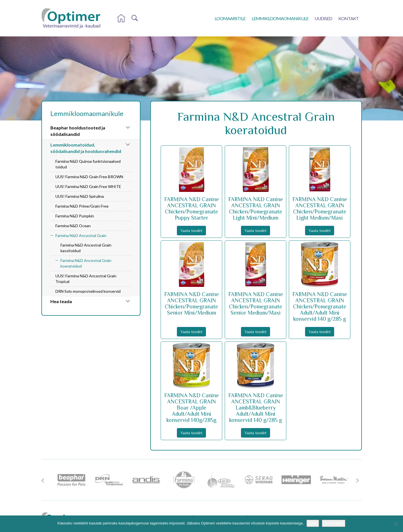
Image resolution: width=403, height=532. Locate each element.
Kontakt (349, 18)
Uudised (323, 18)
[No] (396, 524)
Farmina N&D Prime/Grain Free (82, 206)
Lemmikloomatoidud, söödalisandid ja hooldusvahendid (86, 148)
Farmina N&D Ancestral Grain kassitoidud (86, 248)
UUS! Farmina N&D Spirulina (80, 196)
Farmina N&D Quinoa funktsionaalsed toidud (88, 164)
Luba (313, 523)
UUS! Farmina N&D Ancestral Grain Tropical (86, 279)
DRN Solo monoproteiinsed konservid (88, 291)
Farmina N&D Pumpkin (75, 216)
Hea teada (61, 301)
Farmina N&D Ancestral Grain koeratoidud (86, 263)
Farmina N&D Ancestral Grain (81, 235)
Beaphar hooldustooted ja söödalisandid (78, 131)
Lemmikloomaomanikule (280, 18)
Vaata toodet (191, 231)
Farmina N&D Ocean (73, 226)
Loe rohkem (334, 523)
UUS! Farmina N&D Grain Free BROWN (89, 177)
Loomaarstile (230, 18)
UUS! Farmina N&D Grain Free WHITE (88, 186)
